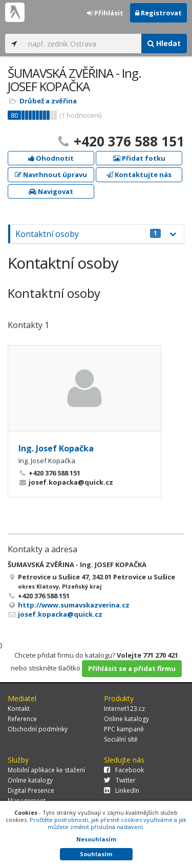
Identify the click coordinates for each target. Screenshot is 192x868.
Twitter (120, 780)
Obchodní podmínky (38, 729)
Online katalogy (126, 719)
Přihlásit (105, 13)
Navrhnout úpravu (51, 175)
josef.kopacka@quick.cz (60, 614)
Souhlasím (96, 854)
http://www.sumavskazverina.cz (74, 605)
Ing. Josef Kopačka (56, 448)
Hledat (164, 43)
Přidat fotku (139, 158)
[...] (82, 44)
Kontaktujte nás (139, 175)
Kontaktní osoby (88, 234)
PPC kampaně (124, 729)
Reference (22, 719)
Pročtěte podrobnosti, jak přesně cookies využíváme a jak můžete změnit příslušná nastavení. (108, 823)
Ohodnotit (51, 158)
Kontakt (19, 709)
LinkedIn (122, 790)
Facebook (124, 770)
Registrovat (158, 13)
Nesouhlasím (96, 839)
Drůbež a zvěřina (48, 101)
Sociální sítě (121, 739)
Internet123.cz (124, 709)
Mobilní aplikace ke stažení (46, 770)
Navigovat (51, 191)
